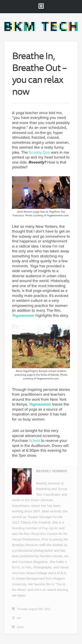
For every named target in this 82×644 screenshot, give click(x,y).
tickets (35, 441)
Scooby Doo (39, 152)
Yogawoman (23, 315)
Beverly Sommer (51, 471)
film (19, 618)
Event (20, 627)
